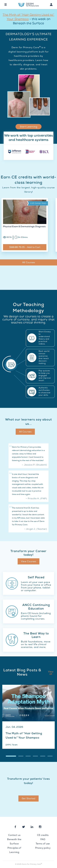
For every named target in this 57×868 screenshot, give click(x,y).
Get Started (28, 799)
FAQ (43, 840)
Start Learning (28, 127)
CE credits (43, 835)
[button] (11, 756)
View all (51, 673)
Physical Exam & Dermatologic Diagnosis (24, 227)
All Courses (28, 263)
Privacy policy (43, 848)
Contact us (14, 835)
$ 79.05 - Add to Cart (25, 247)
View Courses (29, 562)
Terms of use (43, 844)
